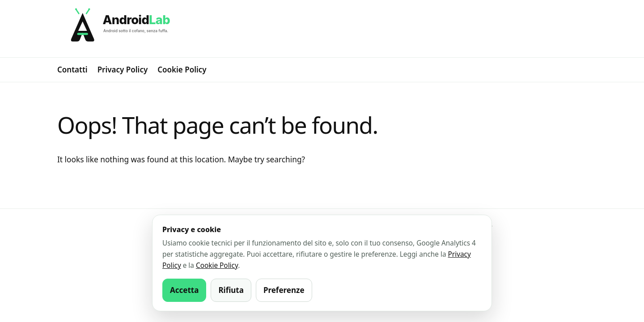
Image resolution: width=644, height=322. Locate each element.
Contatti (72, 70)
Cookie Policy (182, 70)
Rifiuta (231, 290)
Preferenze (284, 290)
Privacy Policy (123, 70)
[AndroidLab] (322, 29)
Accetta (184, 290)
